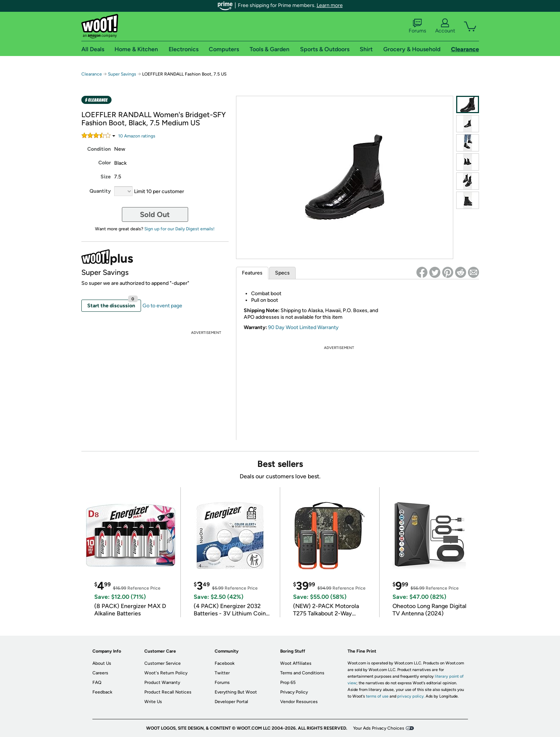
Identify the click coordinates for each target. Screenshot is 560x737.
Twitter (222, 673)
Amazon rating (137, 136)
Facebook (225, 663)
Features (252, 273)
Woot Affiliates (296, 663)
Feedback (102, 692)
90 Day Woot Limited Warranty (303, 327)
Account (445, 26)
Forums (418, 26)
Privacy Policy (294, 692)
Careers (100, 673)
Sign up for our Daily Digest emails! (179, 229)
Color (105, 163)
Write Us (153, 702)
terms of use (377, 696)
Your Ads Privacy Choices (379, 728)
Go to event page (162, 306)
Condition (99, 149)
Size (106, 177)
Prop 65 (288, 682)
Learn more (330, 5)
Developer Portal (231, 702)
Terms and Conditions (302, 673)
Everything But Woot (236, 692)
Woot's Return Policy (166, 673)
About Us (102, 663)
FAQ (97, 682)
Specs (282, 273)
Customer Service (163, 663)
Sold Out (155, 214)
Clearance (92, 74)
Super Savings (122, 74)
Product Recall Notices (168, 692)
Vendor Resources (299, 702)
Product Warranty (162, 682)
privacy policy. (411, 696)
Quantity (100, 191)
